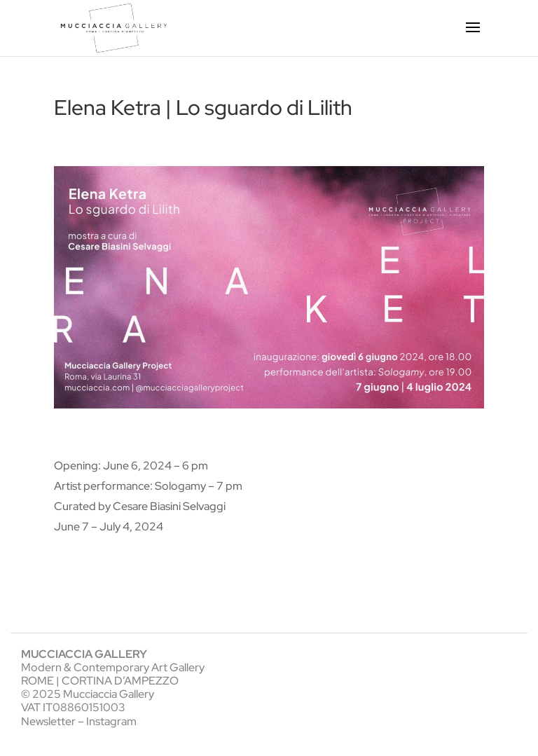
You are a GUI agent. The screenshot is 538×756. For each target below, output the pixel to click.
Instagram (111, 721)
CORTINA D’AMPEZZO (120, 681)
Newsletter (48, 721)
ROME (37, 681)
